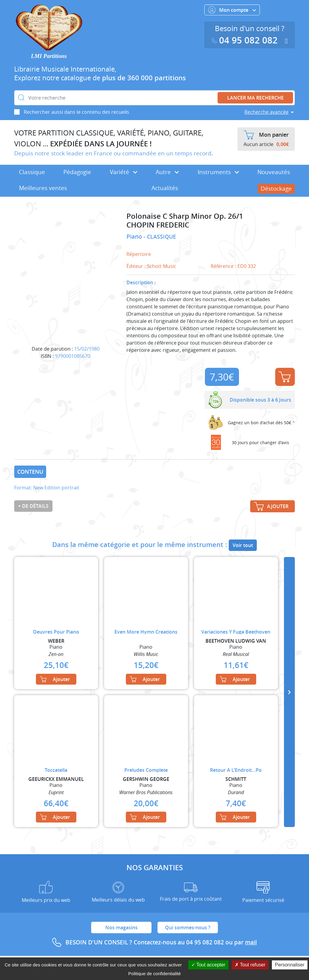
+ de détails (33, 506)
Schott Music (162, 266)
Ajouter (285, 377)
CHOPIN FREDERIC (158, 225)
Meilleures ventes (43, 188)
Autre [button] (167, 172)
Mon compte (232, 10)
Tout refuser (250, 965)
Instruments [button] (218, 172)
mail (251, 942)
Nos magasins (121, 927)
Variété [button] (124, 172)
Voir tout (243, 545)
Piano (135, 237)
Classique (32, 172)
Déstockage (276, 189)
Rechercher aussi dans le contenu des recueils (76, 112)
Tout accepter (208, 965)
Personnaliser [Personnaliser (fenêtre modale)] (290, 965)
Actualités (165, 188)
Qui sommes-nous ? (188, 927)
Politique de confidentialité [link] (154, 974)
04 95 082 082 (246, 40)
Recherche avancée (266, 112)
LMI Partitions (49, 56)
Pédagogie (77, 172)
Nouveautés (274, 172)
